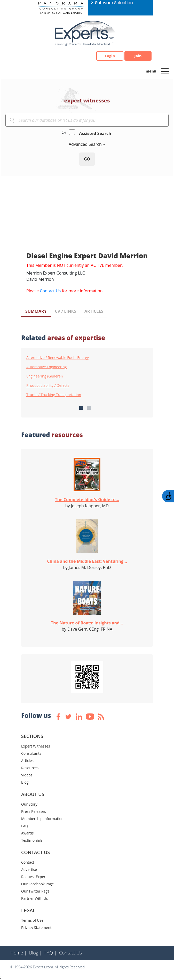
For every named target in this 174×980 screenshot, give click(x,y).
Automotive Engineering (47, 367)
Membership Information (42, 819)
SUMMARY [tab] (36, 311)
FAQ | (51, 953)
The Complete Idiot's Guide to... (87, 500)
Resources (30, 768)
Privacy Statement (36, 927)
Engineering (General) (45, 376)
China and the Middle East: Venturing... (87, 561)
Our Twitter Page (35, 891)
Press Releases (34, 811)
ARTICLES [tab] (94, 311)
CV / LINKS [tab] (66, 311)
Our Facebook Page (37, 884)
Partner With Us (34, 898)
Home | (19, 953)
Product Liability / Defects (48, 385)
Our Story (29, 804)
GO (87, 159)
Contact (28, 862)
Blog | (36, 953)
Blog (25, 782)
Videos (27, 775)
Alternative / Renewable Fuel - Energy (58, 358)
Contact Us (50, 291)
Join (138, 56)
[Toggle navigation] (165, 71)
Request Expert (34, 877)
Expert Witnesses (36, 746)
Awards (27, 833)
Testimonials (32, 840)
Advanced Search (86, 144)
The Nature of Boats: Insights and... (87, 623)
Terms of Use (32, 920)
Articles (27, 761)
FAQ (25, 826)
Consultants (31, 753)
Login (110, 56)
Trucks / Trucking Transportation (54, 395)
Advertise (29, 869)
